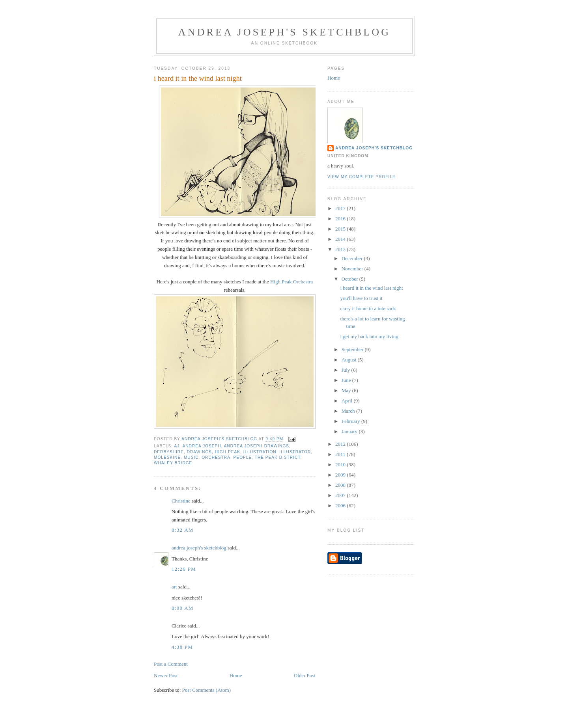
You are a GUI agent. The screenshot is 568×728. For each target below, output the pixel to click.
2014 (341, 239)
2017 (341, 208)
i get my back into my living (369, 336)
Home (236, 675)
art (174, 587)
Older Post (305, 675)
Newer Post (166, 675)
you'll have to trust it (361, 298)
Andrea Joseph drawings (257, 446)
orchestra (216, 457)
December (353, 258)
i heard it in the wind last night (371, 288)
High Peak (228, 452)
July (347, 370)
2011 (341, 454)
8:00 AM (183, 608)
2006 (341, 506)
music (191, 457)
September (353, 349)
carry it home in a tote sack (368, 308)
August (350, 360)
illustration (260, 452)
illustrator (295, 452)
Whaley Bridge (173, 463)
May (347, 390)
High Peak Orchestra (291, 282)
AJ (177, 446)
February (351, 421)
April (348, 401)
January (350, 431)
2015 (341, 229)
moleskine (167, 457)
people (243, 457)
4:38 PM (182, 647)
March (349, 411)
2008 (341, 485)
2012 (341, 444)
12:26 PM (184, 569)
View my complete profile (362, 177)
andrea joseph (202, 446)
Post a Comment (171, 664)
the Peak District (278, 457)
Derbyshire (169, 452)
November (353, 269)
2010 (341, 465)
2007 (341, 495)
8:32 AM (183, 530)
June (347, 380)
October (350, 279)
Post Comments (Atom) (207, 690)
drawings (199, 452)
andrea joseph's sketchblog (285, 32)
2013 (341, 249)
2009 (341, 475)
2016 (341, 219)
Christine (181, 501)
